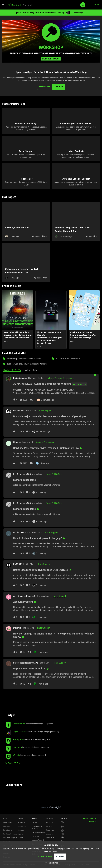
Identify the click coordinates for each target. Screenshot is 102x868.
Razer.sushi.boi (19, 723)
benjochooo (19, 410)
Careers (49, 825)
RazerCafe (7, 825)
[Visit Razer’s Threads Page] (62, 829)
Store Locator (8, 829)
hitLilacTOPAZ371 (22, 531)
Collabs (20, 837)
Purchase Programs (10, 833)
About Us (49, 821)
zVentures (50, 833)
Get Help (35, 821)
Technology (22, 821)
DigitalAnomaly (20, 377)
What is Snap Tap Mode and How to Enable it (25, 358)
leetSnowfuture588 (22, 473)
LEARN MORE (44, 86)
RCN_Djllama (18, 738)
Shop (5, 818)
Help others (30, 369)
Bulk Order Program (10, 837)
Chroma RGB (22, 825)
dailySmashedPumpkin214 (25, 595)
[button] (51, 863)
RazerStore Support (39, 831)
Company (50, 818)
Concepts (21, 829)
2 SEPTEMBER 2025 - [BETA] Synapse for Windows (27, 363)
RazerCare (36, 835)
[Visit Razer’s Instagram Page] (62, 826)
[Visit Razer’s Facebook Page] (62, 822)
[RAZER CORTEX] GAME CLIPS (68, 358)
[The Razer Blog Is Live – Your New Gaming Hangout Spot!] (76, 220)
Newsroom (50, 829)
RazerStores (7, 821)
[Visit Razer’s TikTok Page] (62, 841)
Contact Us (50, 837)
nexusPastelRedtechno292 (26, 662)
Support (35, 818)
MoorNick (18, 627)
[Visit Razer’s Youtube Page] (62, 837)
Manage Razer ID (38, 839)
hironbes (17, 441)
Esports (20, 833)
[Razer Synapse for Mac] (26, 220)
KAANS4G (18, 563)
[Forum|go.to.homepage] (20, 5)
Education (7, 841)
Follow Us (64, 818)
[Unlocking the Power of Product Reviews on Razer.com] (26, 262)
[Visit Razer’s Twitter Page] (62, 833)
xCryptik (16, 754)
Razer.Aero (17, 746)
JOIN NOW (59, 86)
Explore (20, 818)
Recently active (12, 369)
